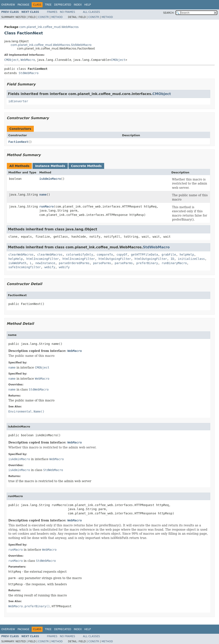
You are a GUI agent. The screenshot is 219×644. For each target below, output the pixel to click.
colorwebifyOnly (80, 255)
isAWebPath (17, 263)
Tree (48, 5)
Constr (43, 17)
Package (23, 5)
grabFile (169, 255)
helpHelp (187, 255)
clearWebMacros (21, 255)
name (43, 195)
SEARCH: (169, 13)
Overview (8, 5)
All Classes (91, 12)
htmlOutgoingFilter (115, 259)
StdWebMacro (29, 73)
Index (78, 5)
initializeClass (191, 259)
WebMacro (28, 60)
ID (172, 259)
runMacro (47, 206)
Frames (52, 12)
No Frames (67, 12)
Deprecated (63, 5)
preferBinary (147, 263)
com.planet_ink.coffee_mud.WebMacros (49, 27)
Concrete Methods (86, 166)
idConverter (18, 101)
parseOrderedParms (74, 263)
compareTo (105, 255)
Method (57, 17)
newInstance (45, 263)
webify (50, 267)
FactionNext (18, 142)
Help (88, 5)
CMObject (11, 60)
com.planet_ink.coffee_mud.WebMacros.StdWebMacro (51, 45)
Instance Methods (50, 166)
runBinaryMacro (174, 263)
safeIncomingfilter (25, 267)
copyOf (122, 255)
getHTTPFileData (144, 255)
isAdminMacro (50, 179)
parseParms (102, 263)
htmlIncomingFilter (43, 259)
